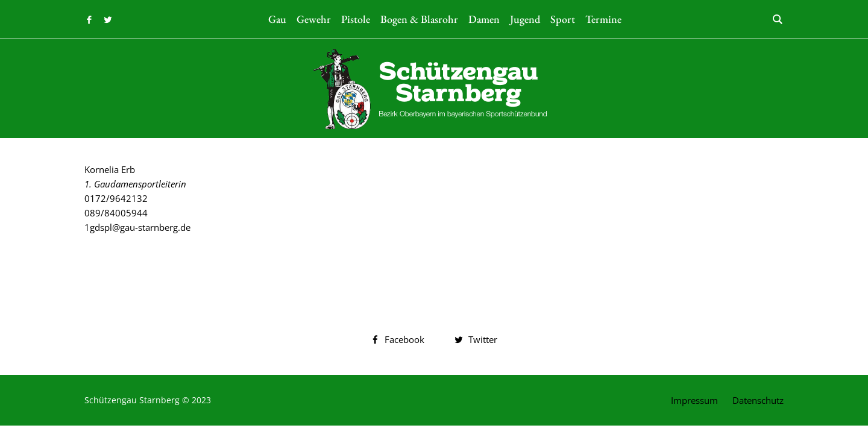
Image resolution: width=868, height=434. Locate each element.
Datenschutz (758, 400)
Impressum (694, 400)
